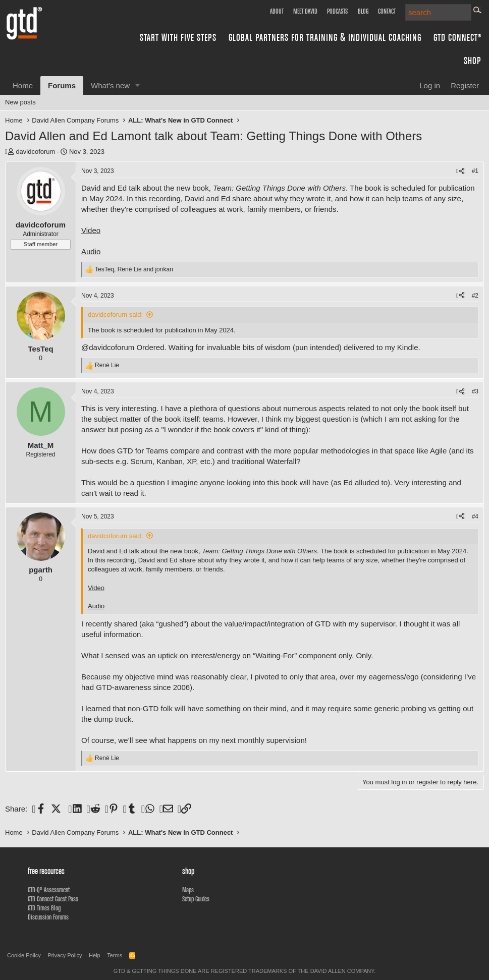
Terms (115, 955)
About (277, 11)
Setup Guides (196, 899)
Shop (473, 60)
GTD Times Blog (44, 908)
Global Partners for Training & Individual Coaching (325, 37)
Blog (363, 11)
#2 (475, 296)
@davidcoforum (108, 347)
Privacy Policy (65, 955)
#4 (475, 516)
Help (95, 955)
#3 (475, 391)
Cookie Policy (24, 955)
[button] (138, 85)
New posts (20, 102)
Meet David (305, 11)
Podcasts (337, 11)
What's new (110, 85)
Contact (387, 11)
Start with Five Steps (178, 37)
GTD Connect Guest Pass (53, 899)
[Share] (460, 171)
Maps (188, 890)
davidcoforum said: (115, 314)
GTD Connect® (457, 37)
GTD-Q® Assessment (49, 890)
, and (134, 269)
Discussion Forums (48, 917)
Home (23, 85)
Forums (62, 85)
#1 (475, 171)
